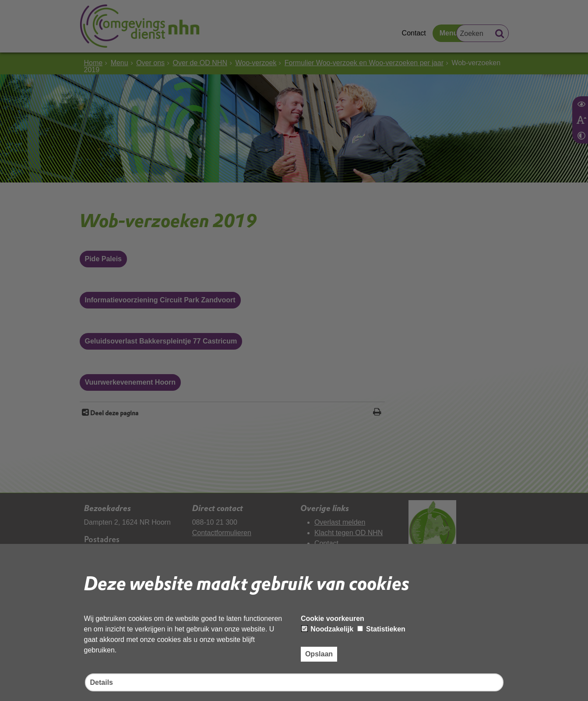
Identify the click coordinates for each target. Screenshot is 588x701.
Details (102, 682)
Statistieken (381, 629)
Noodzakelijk (327, 629)
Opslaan (319, 654)
